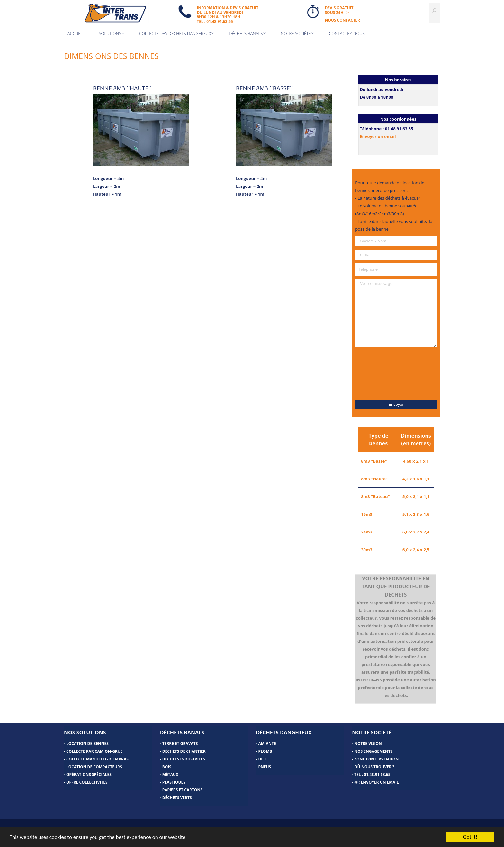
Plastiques (174, 782)
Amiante (267, 744)
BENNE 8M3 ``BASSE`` (265, 88)
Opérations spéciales (89, 774)
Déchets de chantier (184, 751)
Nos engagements (373, 751)
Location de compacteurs (94, 767)
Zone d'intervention (376, 759)
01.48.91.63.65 (377, 774)
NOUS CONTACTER (342, 20)
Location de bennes (87, 744)
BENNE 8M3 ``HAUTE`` (122, 88)
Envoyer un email (378, 136)
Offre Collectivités (87, 782)
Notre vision (368, 744)
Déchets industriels (184, 759)
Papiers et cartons (182, 790)
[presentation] (396, 373)
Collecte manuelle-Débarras (97, 759)
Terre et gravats (180, 744)
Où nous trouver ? (374, 767)
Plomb (265, 751)
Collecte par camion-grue (94, 751)
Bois (167, 767)
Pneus (265, 767)
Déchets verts (177, 798)
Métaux (170, 774)
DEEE (263, 759)
